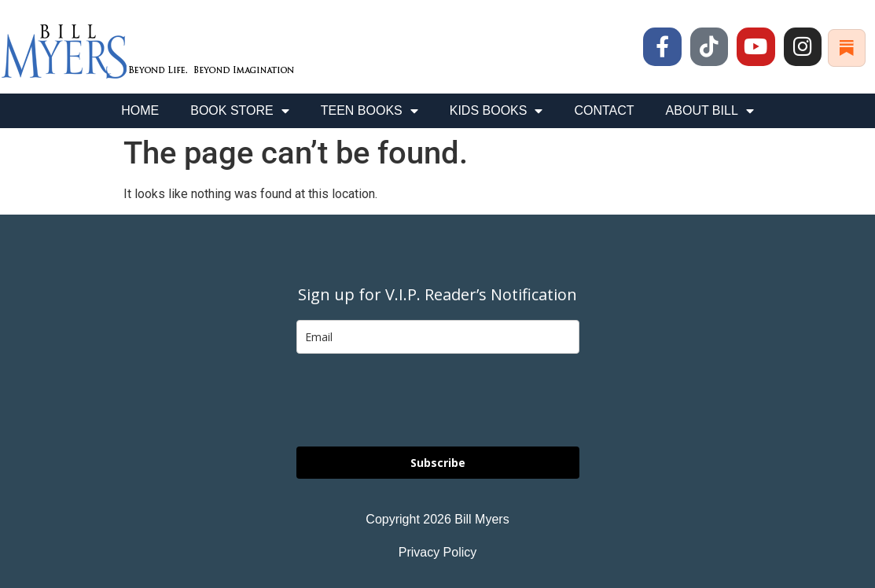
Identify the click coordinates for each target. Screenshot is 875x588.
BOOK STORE (240, 111)
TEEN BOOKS (369, 111)
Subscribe (438, 463)
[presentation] (416, 400)
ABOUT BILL (710, 111)
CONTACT (604, 110)
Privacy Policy (438, 552)
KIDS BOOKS (496, 111)
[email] (438, 337)
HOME (140, 110)
